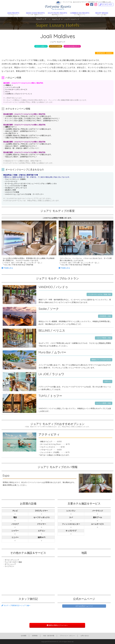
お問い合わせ (85, 636)
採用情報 (35, 636)
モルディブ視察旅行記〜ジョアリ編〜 (16, 605)
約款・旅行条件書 (49, 636)
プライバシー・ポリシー (67, 636)
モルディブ (56, 19)
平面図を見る (7, 268)
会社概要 (24, 636)
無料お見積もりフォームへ (57, 625)
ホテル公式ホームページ (84, 606)
